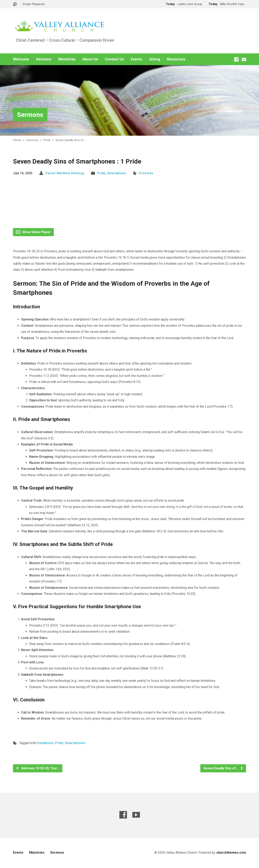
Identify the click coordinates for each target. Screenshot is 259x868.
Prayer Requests (34, 4)
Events (136, 59)
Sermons (44, 59)
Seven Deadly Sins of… (70, 140)
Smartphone (116, 173)
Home (17, 140)
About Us (90, 59)
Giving (155, 59)
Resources (176, 59)
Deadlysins (45, 743)
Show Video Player (33, 232)
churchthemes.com (231, 853)
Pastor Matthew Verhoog (65, 173)
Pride (47, 140)
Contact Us (114, 59)
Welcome (21, 59)
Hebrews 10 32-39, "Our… (38, 768)
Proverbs (146, 173)
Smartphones (75, 743)
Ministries (67, 59)
